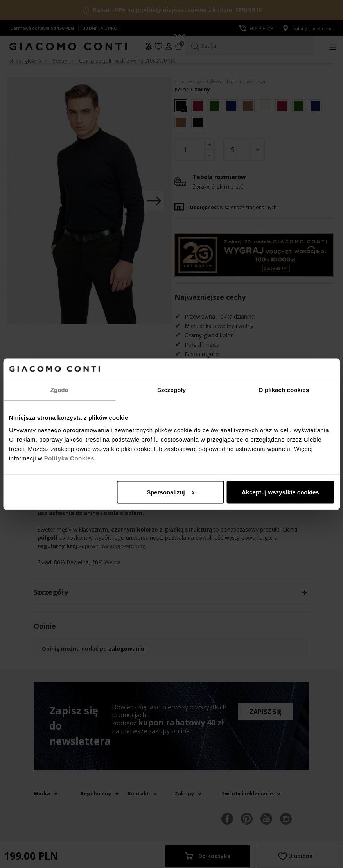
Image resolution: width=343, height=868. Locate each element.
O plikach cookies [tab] (284, 390)
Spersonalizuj (171, 492)
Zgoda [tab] (59, 390)
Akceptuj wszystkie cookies (280, 492)
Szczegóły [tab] (171, 390)
